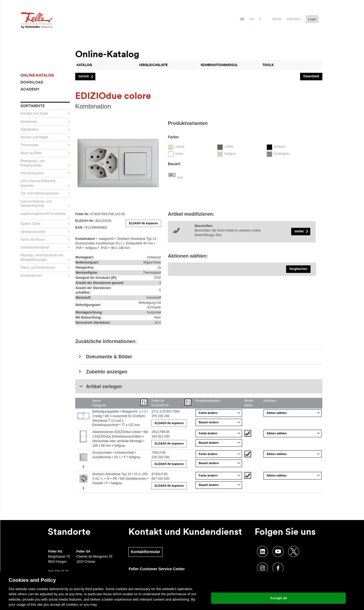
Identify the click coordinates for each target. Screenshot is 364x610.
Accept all (278, 598)
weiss (179, 154)
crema (180, 147)
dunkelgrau (282, 154)
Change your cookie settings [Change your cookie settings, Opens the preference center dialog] (278, 584)
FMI (180, 178)
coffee (229, 147)
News (277, 19)
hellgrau (230, 154)
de (242, 19)
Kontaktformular (145, 552)
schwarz (280, 147)
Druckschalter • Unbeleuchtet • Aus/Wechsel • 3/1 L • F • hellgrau (116, 455)
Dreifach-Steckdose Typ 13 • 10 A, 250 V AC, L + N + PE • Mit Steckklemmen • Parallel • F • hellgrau (120, 479)
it (260, 19)
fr (252, 19)
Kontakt (293, 19)
